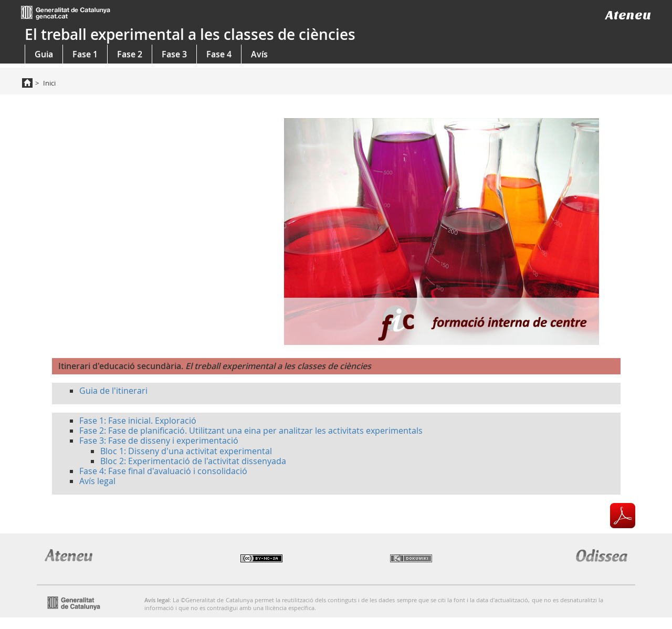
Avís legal (97, 481)
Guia (44, 54)
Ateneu (628, 15)
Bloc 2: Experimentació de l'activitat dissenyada (193, 461)
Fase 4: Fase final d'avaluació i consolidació (163, 471)
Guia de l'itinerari (113, 391)
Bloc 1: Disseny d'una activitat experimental (186, 451)
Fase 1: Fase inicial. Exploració (138, 421)
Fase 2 (130, 54)
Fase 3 (174, 54)
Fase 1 (85, 54)
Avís (259, 54)
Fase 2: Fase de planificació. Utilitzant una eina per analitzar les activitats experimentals (251, 431)
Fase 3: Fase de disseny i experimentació (159, 441)
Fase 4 (219, 54)
